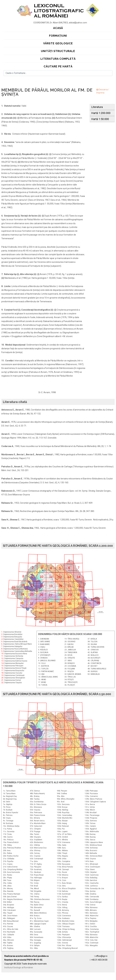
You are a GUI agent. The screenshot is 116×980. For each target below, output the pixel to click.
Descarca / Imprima (103, 91)
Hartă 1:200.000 (101, 113)
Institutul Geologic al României (19, 967)
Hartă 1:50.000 (100, 119)
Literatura (97, 107)
